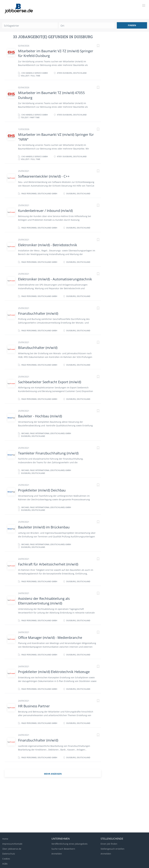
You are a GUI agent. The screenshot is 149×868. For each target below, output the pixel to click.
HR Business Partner (34, 706)
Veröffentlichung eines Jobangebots (69, 844)
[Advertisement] (74, 806)
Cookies (6, 859)
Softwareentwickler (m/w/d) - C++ (44, 176)
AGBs (5, 864)
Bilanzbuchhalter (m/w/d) (38, 348)
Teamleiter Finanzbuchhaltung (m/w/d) (48, 453)
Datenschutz (9, 854)
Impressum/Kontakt (12, 844)
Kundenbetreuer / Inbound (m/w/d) (45, 211)
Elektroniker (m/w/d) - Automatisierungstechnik (55, 279)
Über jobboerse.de (12, 849)
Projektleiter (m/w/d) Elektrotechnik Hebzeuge (54, 672)
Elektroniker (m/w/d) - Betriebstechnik (48, 245)
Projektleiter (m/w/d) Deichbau (42, 490)
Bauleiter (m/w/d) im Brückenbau (44, 527)
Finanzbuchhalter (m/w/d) (38, 313)
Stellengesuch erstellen (113, 849)
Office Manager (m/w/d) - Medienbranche (50, 637)
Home (5, 839)
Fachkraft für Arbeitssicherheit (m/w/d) (48, 564)
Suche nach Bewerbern (63, 849)
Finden (132, 25)
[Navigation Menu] (144, 5)
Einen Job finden (109, 844)
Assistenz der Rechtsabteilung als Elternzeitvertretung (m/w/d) (44, 601)
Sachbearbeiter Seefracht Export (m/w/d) (50, 382)
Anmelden (57, 854)
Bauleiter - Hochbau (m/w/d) (40, 416)
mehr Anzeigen (53, 774)
